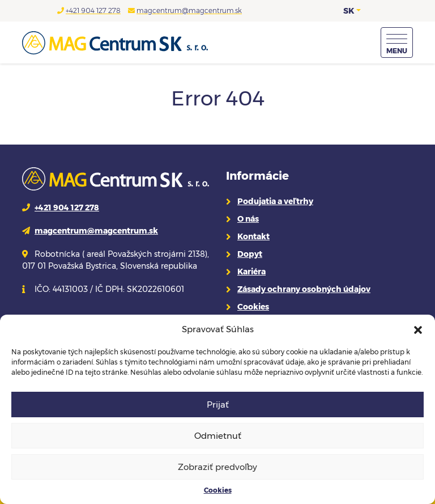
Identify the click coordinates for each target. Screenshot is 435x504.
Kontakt (253, 236)
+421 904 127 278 (93, 10)
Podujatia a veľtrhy (275, 201)
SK (349, 11)
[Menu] (397, 43)
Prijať (218, 405)
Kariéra (251, 272)
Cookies (218, 490)
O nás (248, 219)
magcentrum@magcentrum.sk (189, 10)
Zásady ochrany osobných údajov (304, 289)
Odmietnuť (218, 436)
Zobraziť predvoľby (217, 467)
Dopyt (250, 254)
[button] (418, 329)
